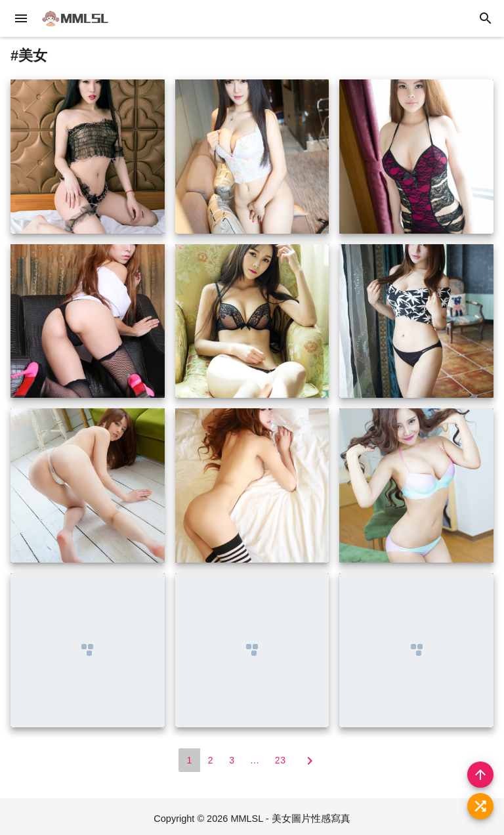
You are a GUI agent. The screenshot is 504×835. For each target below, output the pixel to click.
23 (281, 760)
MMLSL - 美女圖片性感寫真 (290, 819)
